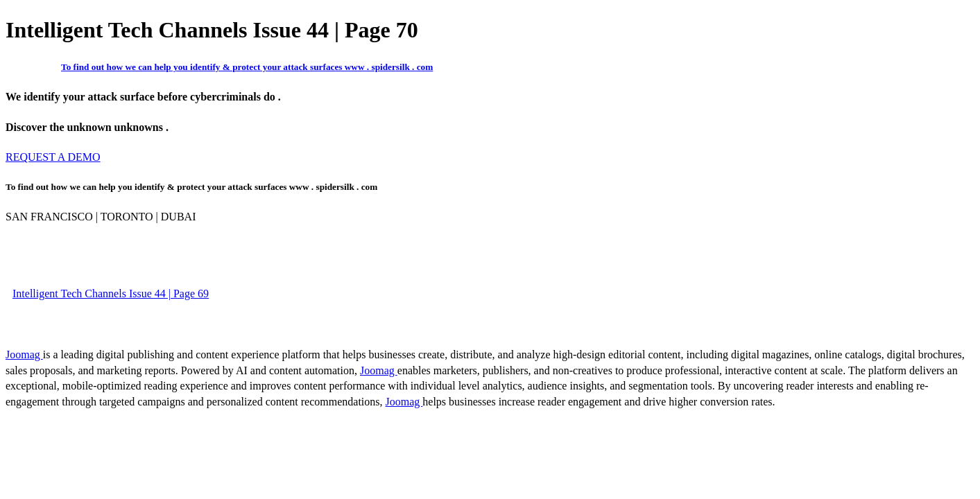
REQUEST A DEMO (53, 157)
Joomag (24, 354)
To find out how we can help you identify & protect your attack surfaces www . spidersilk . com (247, 67)
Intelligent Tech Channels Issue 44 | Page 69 (111, 294)
